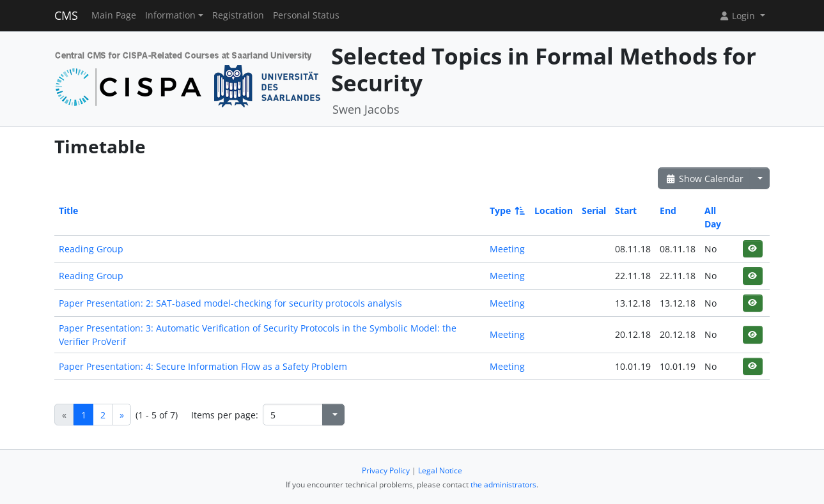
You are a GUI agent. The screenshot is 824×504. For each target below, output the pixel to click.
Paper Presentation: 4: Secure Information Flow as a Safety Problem (203, 366)
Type (506, 210)
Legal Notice (440, 470)
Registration (238, 15)
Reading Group (91, 249)
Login (738, 16)
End (668, 210)
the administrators (503, 485)
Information (170, 15)
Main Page (114, 15)
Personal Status (306, 15)
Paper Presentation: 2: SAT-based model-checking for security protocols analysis (230, 303)
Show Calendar (704, 179)
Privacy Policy (386, 470)
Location (554, 210)
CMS (66, 15)
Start (626, 210)
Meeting (507, 249)
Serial (594, 210)
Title (68, 210)
